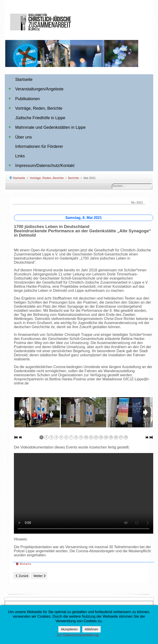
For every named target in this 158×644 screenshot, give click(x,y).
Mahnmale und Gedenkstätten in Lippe (47, 127)
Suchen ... (112, 184)
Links (20, 156)
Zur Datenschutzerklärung (78, 635)
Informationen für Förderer (39, 146)
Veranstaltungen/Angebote (36, 89)
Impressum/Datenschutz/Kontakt (41, 166)
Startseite (24, 79)
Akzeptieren (69, 629)
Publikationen (24, 99)
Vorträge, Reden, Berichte (35, 108)
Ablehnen (91, 629)
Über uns (20, 137)
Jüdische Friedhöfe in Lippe (40, 118)
